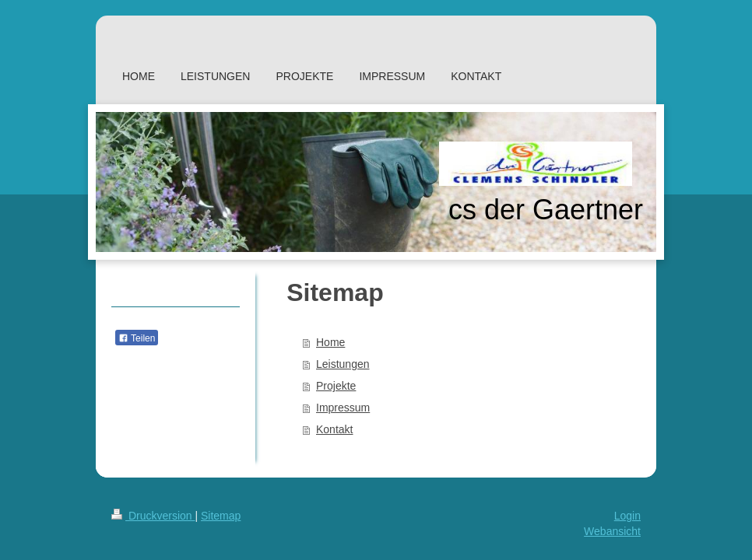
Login (627, 516)
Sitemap (221, 516)
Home (330, 342)
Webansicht (612, 531)
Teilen (137, 338)
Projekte (336, 386)
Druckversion (153, 516)
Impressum (343, 408)
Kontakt (334, 429)
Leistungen (343, 364)
